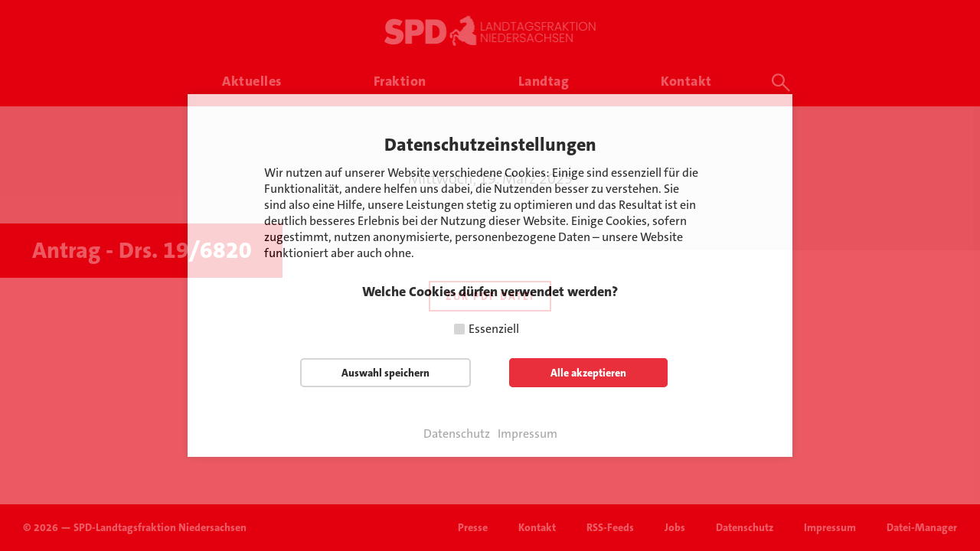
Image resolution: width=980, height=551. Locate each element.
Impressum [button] (528, 434)
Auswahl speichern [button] (385, 373)
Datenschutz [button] (457, 434)
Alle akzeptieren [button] (588, 373)
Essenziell (494, 329)
